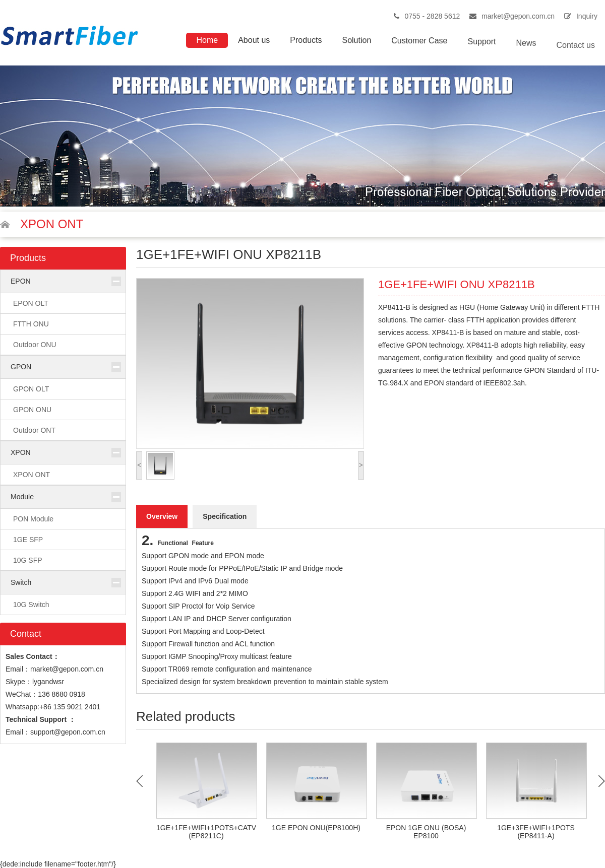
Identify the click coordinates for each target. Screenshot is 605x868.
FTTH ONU (31, 324)
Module (22, 497)
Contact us (576, 56)
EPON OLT (31, 303)
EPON (21, 281)
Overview (162, 516)
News (526, 50)
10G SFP (28, 560)
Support (481, 47)
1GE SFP (28, 540)
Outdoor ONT (34, 430)
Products (306, 41)
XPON (21, 452)
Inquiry (587, 16)
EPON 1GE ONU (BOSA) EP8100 (426, 832)
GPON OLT (31, 389)
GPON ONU (32, 410)
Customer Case (419, 44)
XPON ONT (32, 475)
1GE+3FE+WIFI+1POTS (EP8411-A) (536, 832)
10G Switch (31, 605)
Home (207, 40)
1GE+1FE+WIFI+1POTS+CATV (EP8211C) (206, 832)
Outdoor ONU (35, 345)
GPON (21, 367)
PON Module (33, 519)
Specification (225, 516)
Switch (21, 582)
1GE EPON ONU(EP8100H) (316, 828)
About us (254, 41)
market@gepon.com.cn (518, 16)
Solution (356, 42)
